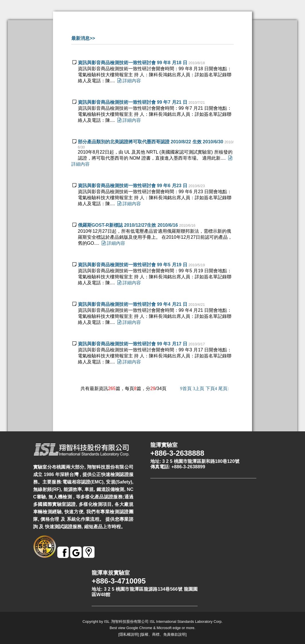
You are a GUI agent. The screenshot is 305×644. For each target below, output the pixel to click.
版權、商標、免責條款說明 (163, 634)
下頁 (211, 388)
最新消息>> (83, 38)
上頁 (198, 388)
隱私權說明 (129, 634)
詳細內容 (128, 81)
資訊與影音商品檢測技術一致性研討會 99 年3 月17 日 (133, 344)
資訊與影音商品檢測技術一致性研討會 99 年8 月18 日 (133, 63)
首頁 (186, 388)
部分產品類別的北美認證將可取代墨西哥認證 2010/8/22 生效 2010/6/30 (151, 142)
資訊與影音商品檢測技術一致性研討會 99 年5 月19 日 (133, 265)
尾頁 (223, 388)
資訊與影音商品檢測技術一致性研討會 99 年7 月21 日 (133, 102)
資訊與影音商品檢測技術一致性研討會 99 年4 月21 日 (133, 304)
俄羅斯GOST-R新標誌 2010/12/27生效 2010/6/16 (128, 225)
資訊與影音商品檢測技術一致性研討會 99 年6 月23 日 (133, 186)
